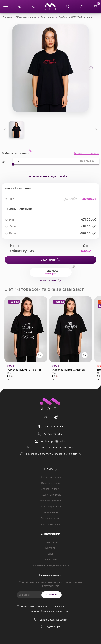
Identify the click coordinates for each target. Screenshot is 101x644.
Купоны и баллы (51, 483)
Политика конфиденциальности (50, 565)
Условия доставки (50, 506)
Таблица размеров (86, 153)
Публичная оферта (51, 495)
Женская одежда (26, 17)
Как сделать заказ (50, 477)
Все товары (47, 17)
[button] (91, 68)
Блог (50, 554)
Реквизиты (50, 560)
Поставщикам (50, 512)
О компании (51, 542)
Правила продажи (50, 501)
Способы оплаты (51, 489)
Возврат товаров (50, 518)
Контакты (50, 548)
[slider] (13, 164)
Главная (7, 17)
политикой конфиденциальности (49, 611)
